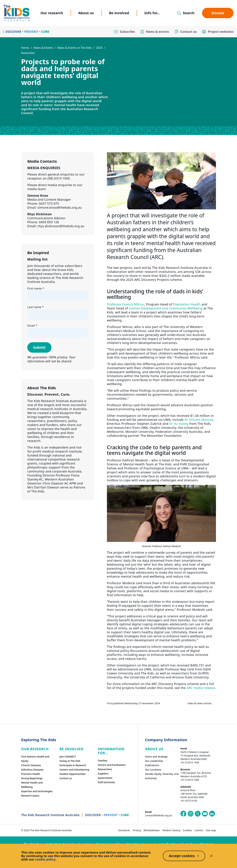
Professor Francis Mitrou (126, 304)
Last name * (35, 307)
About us (86, 13)
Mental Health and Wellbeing (32, 785)
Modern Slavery (171, 830)
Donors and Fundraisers (112, 765)
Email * (32, 326)
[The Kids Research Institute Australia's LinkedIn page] (212, 814)
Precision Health (31, 774)
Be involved (119, 13)
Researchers (105, 769)
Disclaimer (124, 830)
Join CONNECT (68, 757)
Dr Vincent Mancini (199, 420)
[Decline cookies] (211, 856)
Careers (199, 830)
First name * (36, 288)
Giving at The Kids (70, 761)
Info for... (152, 13)
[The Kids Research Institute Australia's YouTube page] (205, 814)
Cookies (187, 830)
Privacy (137, 830)
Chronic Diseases (31, 765)
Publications (152, 765)
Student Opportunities (73, 774)
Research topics (30, 796)
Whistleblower (152, 830)
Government (105, 778)
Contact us (66, 778)
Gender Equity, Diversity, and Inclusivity (162, 776)
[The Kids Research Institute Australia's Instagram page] (191, 814)
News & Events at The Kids (74, 48)
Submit (39, 347)
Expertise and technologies (37, 791)
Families (103, 761)
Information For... (111, 751)
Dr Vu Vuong (179, 424)
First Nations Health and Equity (35, 759)
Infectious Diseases (32, 770)
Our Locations (153, 770)
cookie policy (45, 859)
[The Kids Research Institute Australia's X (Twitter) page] (198, 814)
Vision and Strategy (156, 757)
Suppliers (103, 774)
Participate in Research (73, 765)
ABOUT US (154, 749)
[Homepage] (16, 13)
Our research (52, 13)
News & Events (43, 48)
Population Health (187, 304)
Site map (211, 830)
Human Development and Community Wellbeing (166, 308)
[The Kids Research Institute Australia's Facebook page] (183, 814)
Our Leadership (154, 761)
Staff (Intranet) (106, 782)
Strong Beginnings (32, 778)
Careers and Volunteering (74, 770)
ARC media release (201, 688)
